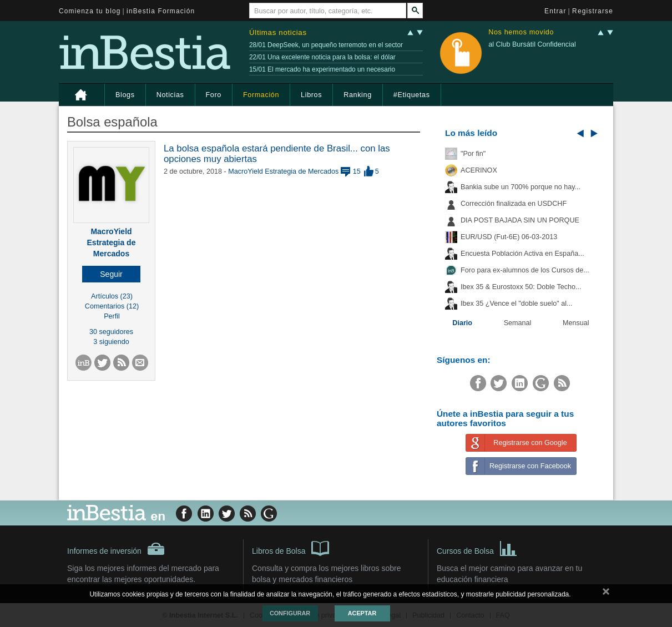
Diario (462, 323)
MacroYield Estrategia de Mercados (112, 242)
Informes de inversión (116, 549)
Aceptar (362, 613)
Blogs (125, 95)
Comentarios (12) (112, 306)
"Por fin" (473, 154)
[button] (111, 274)
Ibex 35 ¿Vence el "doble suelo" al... (516, 304)
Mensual (576, 323)
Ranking (358, 95)
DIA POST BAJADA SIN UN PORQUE (520, 220)
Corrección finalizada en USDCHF (514, 204)
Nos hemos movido (521, 32)
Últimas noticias (278, 32)
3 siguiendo (111, 342)
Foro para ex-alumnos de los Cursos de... (525, 270)
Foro (214, 95)
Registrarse (593, 11)
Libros (311, 95)
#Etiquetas (412, 95)
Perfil (112, 316)
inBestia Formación (161, 11)
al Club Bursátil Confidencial (532, 44)
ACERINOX (479, 170)
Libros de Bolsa (290, 548)
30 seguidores (111, 332)
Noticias (170, 95)
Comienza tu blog (90, 11)
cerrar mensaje (606, 594)
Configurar (290, 613)
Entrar (555, 11)
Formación (261, 95)
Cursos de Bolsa (477, 548)
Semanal (518, 323)
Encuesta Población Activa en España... (522, 254)
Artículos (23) (112, 296)
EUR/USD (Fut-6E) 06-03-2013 (509, 237)
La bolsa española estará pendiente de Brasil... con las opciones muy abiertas (277, 153)
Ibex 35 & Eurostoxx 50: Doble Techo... (521, 287)
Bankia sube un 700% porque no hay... (521, 187)
